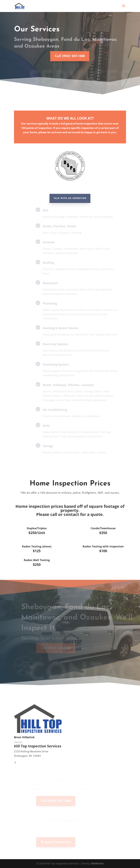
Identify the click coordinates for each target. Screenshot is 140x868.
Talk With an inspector (70, 198)
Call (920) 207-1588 (65, 56)
